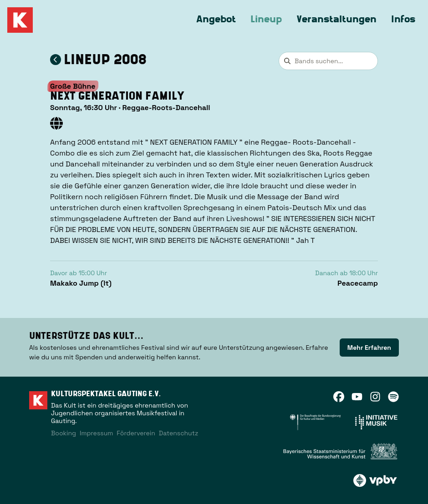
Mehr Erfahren (369, 348)
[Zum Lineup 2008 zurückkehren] (56, 60)
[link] (369, 348)
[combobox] (328, 61)
